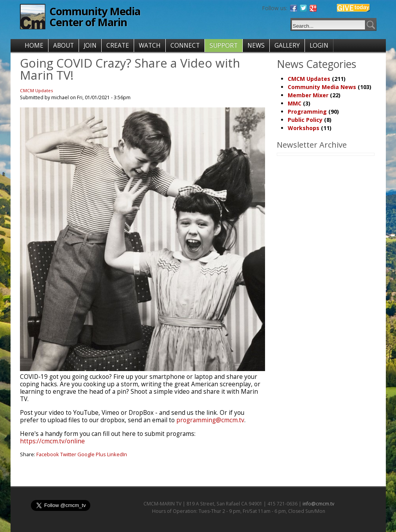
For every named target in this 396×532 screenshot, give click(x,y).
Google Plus (92, 454)
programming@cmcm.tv (210, 420)
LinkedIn (117, 454)
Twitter (68, 454)
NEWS (256, 46)
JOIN (90, 46)
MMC (295, 103)
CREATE (118, 46)
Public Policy (305, 120)
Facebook (48, 454)
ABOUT (64, 46)
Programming (307, 112)
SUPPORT (224, 46)
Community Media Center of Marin (95, 17)
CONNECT (185, 46)
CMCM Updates (37, 90)
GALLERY (287, 46)
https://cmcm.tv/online (52, 441)
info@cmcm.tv (318, 504)
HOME (34, 46)
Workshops (304, 128)
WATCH (150, 46)
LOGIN (319, 46)
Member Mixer (308, 95)
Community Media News (322, 87)
